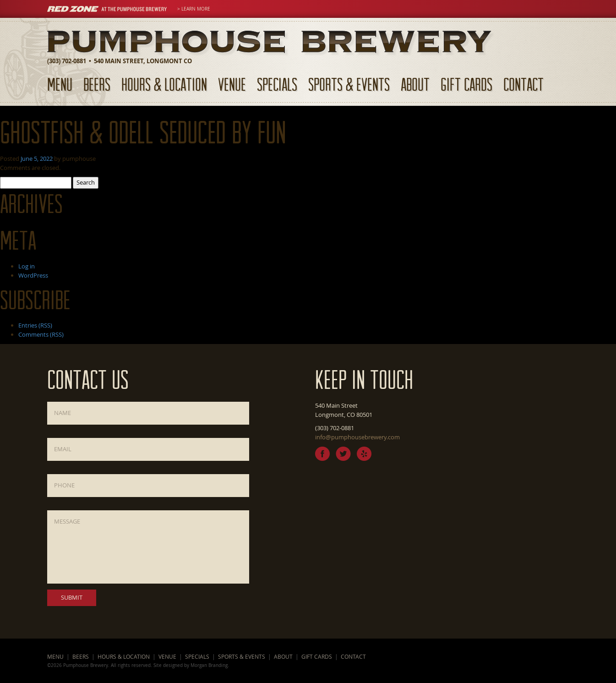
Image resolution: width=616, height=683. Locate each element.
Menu (60, 84)
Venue (232, 84)
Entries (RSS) (35, 325)
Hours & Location (164, 84)
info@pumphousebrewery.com (357, 437)
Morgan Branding (209, 665)
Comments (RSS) (41, 334)
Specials (277, 84)
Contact (523, 84)
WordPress (33, 275)
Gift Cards (466, 84)
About (415, 84)
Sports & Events (349, 84)
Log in (27, 266)
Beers (97, 84)
